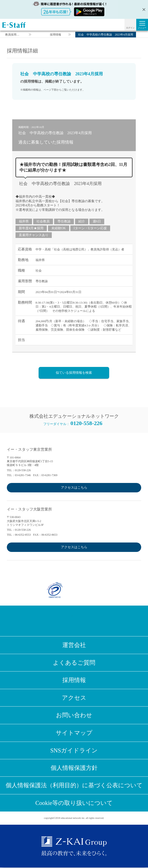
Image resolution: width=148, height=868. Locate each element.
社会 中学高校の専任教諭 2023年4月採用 (60, 184)
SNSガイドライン (74, 750)
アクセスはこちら (74, 488)
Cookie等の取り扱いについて (74, 803)
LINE (82, 621)
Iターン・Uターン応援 (90, 228)
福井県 (24, 221)
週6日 (97, 221)
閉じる (143, 9)
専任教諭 (64, 221)
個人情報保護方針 (74, 768)
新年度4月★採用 (31, 228)
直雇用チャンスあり (34, 235)
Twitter (66, 621)
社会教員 (43, 221)
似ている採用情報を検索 (74, 373)
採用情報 (56, 35)
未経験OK (59, 228)
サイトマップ (74, 733)
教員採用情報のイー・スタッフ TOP (12, 35)
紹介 (82, 221)
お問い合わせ (74, 715)
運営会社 (74, 645)
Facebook (51, 621)
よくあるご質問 (74, 663)
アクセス (74, 698)
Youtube (97, 621)
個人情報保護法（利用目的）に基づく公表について (74, 786)
